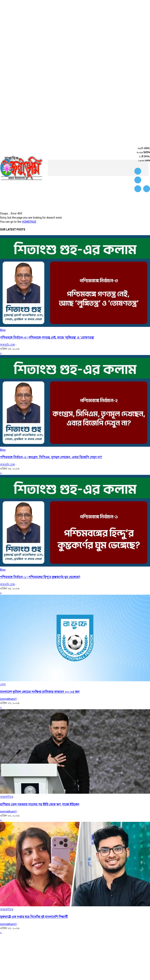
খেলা (3, 684)
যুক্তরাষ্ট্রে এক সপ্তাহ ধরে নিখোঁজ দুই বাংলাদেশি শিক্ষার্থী (34, 917)
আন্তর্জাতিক (7, 797)
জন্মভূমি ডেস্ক (7, 345)
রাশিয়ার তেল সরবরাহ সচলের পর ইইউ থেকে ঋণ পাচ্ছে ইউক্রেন (40, 804)
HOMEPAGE (29, 222)
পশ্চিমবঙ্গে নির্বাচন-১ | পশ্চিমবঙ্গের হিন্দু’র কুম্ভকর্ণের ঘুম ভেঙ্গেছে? (40, 577)
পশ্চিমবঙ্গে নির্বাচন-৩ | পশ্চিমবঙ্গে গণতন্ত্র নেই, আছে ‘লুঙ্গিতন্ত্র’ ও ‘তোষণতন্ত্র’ (47, 338)
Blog (3, 330)
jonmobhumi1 (8, 699)
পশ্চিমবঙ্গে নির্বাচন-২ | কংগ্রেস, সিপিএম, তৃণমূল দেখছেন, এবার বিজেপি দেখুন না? (51, 457)
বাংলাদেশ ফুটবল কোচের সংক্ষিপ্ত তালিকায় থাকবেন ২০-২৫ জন (40, 692)
